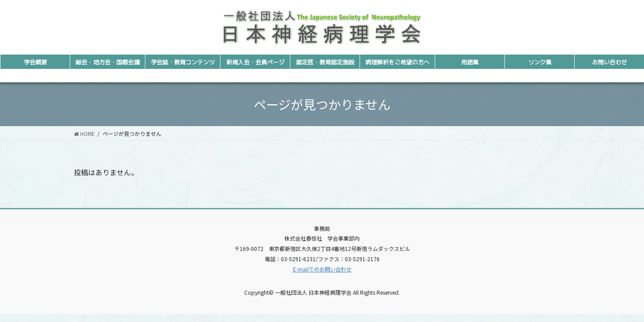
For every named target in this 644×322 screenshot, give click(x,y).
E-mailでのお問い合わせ (322, 269)
